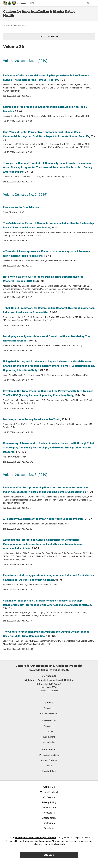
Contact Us (49, 708)
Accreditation (49, 742)
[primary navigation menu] (92, 3)
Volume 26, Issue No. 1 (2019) (25, 61)
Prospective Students (49, 755)
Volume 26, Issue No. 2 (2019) (25, 195)
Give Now (49, 828)
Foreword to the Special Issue (21, 207)
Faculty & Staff (49, 771)
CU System (49, 797)
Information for (49, 750)
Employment (49, 737)
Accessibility (49, 813)
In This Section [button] (49, 37)
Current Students (49, 760)
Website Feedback (49, 792)
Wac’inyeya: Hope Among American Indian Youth (32, 419)
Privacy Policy (49, 802)
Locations (49, 732)
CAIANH (49, 703)
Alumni (49, 766)
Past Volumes (20, 26)
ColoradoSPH (49, 721)
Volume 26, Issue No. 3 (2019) (25, 475)
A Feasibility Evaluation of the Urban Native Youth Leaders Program (43, 519)
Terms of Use (49, 808)
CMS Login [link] (49, 855)
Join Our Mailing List (49, 713)
